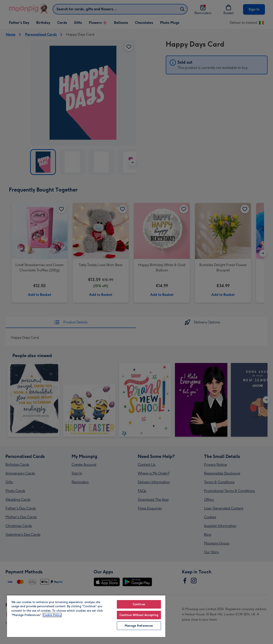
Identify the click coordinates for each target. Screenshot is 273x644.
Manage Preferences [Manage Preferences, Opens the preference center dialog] (139, 626)
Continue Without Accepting (139, 615)
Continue (139, 604)
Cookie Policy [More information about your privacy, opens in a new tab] (52, 615)
